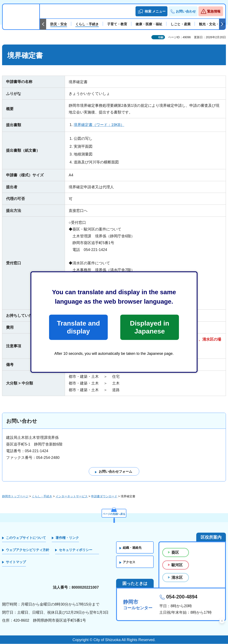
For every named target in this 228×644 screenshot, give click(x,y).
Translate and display (78, 327)
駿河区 (177, 565)
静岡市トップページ (15, 496)
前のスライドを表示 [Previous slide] (43, 24)
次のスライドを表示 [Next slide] (222, 24)
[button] (151, 11)
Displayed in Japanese (149, 327)
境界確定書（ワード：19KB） (99, 125)
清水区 (177, 578)
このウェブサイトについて (26, 538)
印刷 (161, 37)
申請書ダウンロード (104, 496)
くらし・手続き (42, 496)
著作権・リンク (67, 538)
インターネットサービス (72, 496)
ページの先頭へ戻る (114, 513)
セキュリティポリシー (76, 550)
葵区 (175, 552)
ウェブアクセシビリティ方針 (28, 550)
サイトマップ (16, 562)
